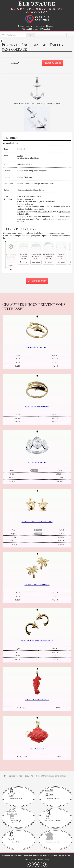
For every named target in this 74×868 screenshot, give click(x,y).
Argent (20, 155)
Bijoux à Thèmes (15, 776)
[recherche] (31, 35)
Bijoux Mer (29, 776)
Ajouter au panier (52, 63)
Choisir (23, 262)
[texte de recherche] (13, 35)
